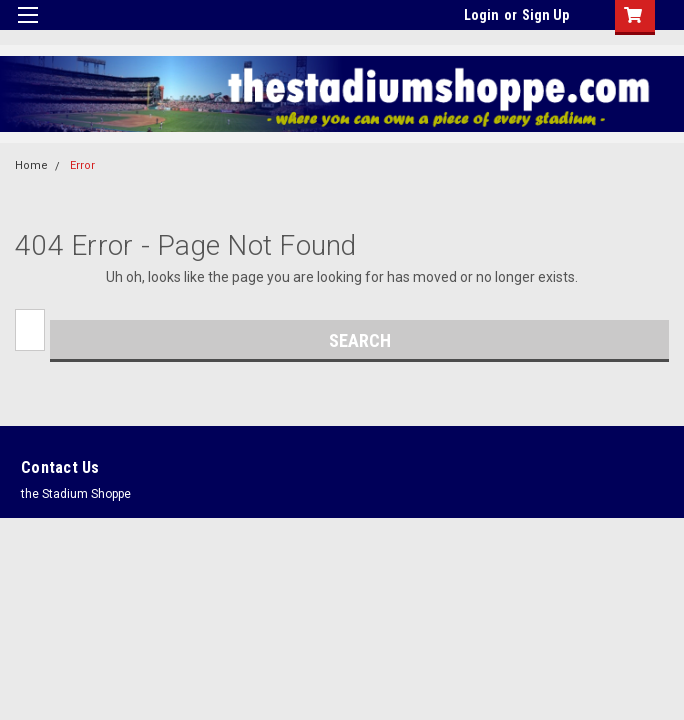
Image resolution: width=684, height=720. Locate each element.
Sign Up (545, 15)
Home (31, 165)
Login (481, 15)
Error (82, 165)
